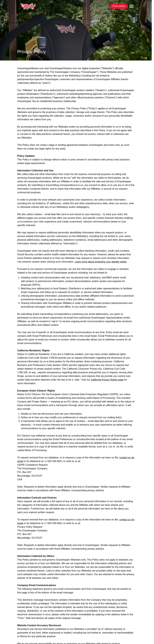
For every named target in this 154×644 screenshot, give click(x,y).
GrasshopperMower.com (31, 68)
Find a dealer (119, 6)
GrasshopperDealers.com (63, 68)
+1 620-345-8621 (53, 461)
